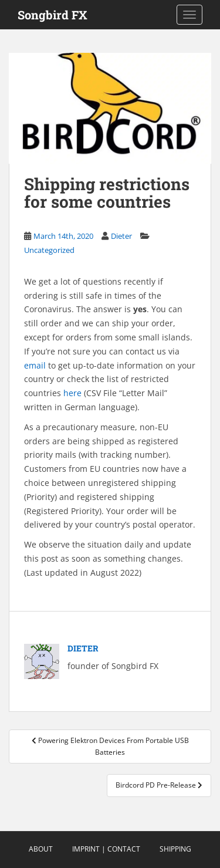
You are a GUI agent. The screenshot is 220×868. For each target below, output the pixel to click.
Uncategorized (49, 250)
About (41, 849)
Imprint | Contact (106, 849)
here (74, 393)
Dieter (121, 236)
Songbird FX (53, 15)
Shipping (175, 849)
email (35, 365)
